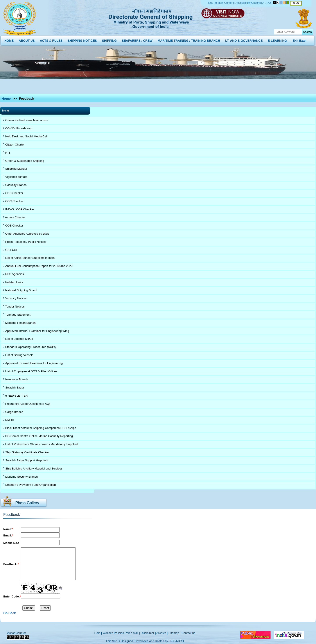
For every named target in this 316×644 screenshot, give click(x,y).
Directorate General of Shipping (151, 18)
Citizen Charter (15, 145)
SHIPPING (109, 40)
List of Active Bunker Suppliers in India (30, 258)
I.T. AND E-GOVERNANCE (244, 40)
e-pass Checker (15, 217)
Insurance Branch (17, 379)
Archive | (162, 633)
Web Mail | (133, 633)
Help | (98, 633)
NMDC (10, 420)
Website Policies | (114, 633)
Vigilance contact (16, 177)
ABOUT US (27, 40)
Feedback (11, 564)
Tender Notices (15, 307)
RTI (8, 153)
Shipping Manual (16, 169)
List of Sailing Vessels (19, 355)
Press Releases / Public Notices (26, 242)
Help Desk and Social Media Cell (26, 136)
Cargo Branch (14, 412)
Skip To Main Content (221, 3)
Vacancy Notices (16, 298)
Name (8, 529)
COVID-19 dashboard (19, 128)
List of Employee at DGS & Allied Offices (31, 371)
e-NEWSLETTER (16, 396)
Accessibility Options (248, 3)
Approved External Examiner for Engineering (34, 363)
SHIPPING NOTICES (82, 40)
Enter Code (12, 596)
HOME (9, 40)
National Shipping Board (21, 290)
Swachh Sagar (15, 388)
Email (8, 535)
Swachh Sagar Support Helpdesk (27, 460)
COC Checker (14, 201)
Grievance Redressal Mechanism (27, 120)
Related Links (14, 282)
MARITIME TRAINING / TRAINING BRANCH (189, 40)
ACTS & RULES (51, 40)
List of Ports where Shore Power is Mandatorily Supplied (41, 444)
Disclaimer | (148, 633)
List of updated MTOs (19, 339)
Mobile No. (11, 543)
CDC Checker (14, 193)
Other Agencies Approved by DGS (27, 234)
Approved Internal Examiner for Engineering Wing (37, 331)
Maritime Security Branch (22, 477)
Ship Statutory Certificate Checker (27, 452)
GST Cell (11, 250)
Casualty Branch (16, 185)
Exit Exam (300, 40)
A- (264, 3)
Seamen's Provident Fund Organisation (31, 485)
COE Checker (14, 226)
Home (6, 98)
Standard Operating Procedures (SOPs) (31, 347)
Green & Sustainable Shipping (25, 161)
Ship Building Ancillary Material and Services (34, 469)
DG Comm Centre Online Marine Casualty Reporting (39, 436)
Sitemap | (175, 633)
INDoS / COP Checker (20, 209)
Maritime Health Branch (20, 323)
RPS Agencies (15, 274)
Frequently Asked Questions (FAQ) (28, 404)
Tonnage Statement (18, 315)
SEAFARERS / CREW (137, 40)
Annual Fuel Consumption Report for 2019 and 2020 (39, 266)
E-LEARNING (277, 40)
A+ (270, 3)
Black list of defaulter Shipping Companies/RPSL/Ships (41, 428)
